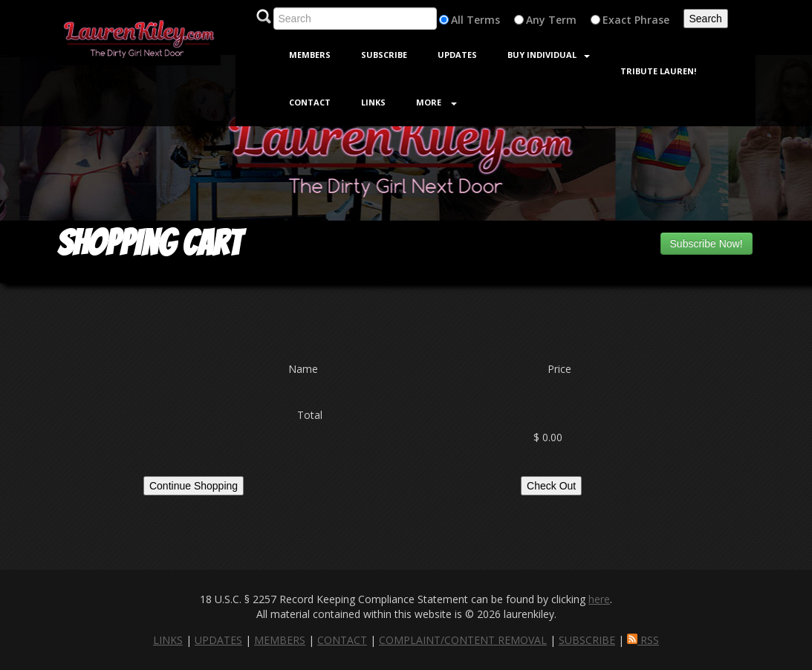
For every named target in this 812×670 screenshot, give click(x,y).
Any (536, 20)
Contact (310, 102)
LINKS (168, 640)
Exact (617, 20)
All (457, 20)
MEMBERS (280, 640)
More (436, 102)
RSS (643, 640)
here (599, 599)
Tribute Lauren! (658, 71)
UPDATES (218, 640)
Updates (457, 55)
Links (373, 102)
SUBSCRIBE (587, 640)
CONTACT (342, 640)
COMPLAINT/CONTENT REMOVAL (463, 640)
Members (310, 55)
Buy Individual (549, 55)
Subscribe (384, 55)
